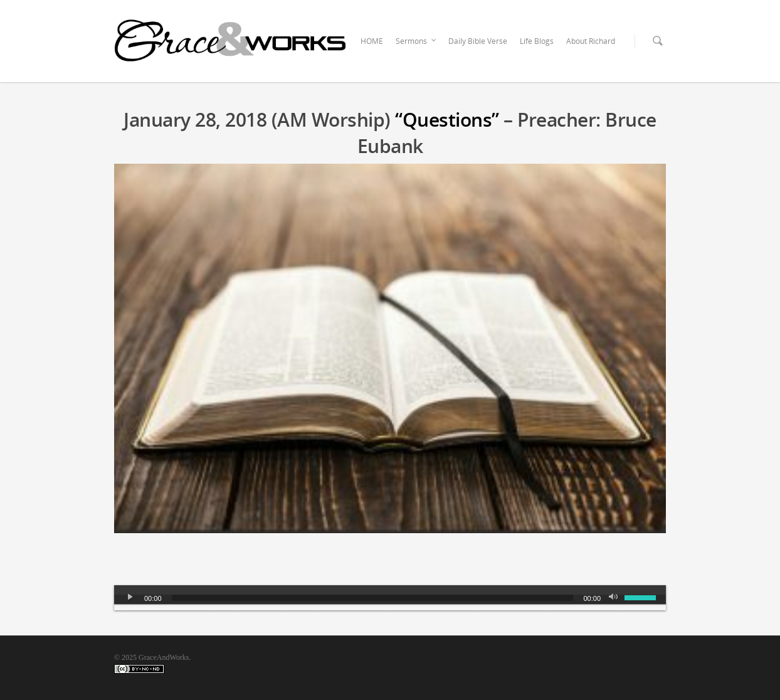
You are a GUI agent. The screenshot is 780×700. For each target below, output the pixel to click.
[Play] (130, 598)
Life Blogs (537, 41)
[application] (390, 598)
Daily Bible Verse (478, 41)
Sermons (416, 41)
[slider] (373, 598)
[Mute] (614, 598)
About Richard (591, 41)
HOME (372, 41)
